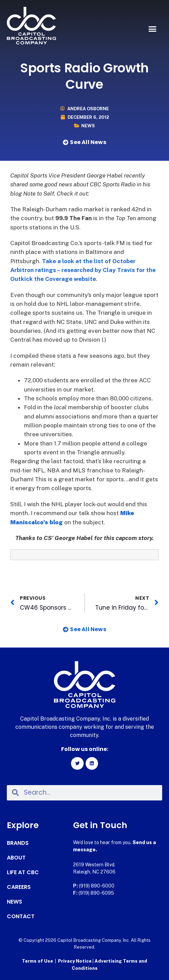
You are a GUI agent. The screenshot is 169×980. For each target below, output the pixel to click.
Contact (21, 917)
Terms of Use (37, 961)
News (88, 126)
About (16, 858)
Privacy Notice (75, 961)
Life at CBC (23, 872)
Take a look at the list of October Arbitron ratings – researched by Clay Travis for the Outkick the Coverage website (83, 270)
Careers (19, 887)
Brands (18, 843)
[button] (153, 29)
